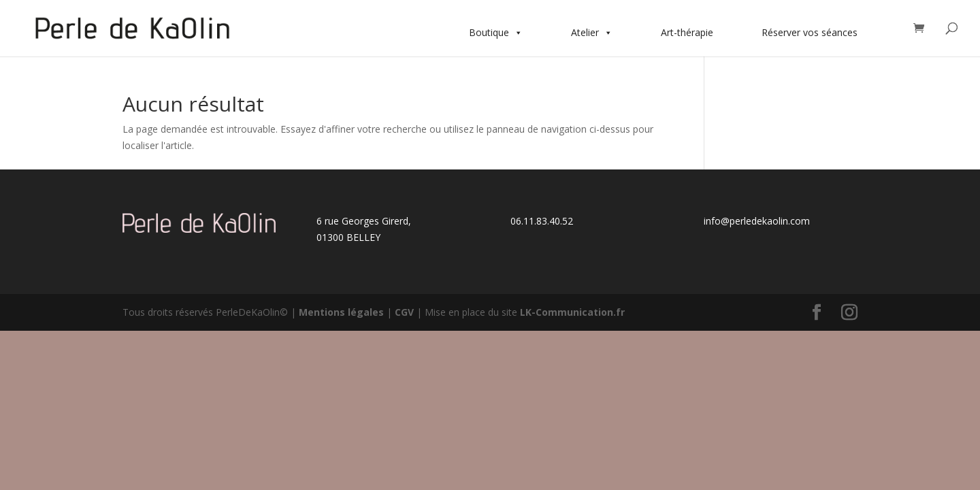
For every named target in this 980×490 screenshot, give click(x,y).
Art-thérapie (687, 32)
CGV (404, 312)
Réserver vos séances (810, 32)
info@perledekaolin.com (757, 221)
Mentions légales (341, 312)
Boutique (496, 33)
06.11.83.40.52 (542, 221)
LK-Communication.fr (572, 312)
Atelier (592, 33)
